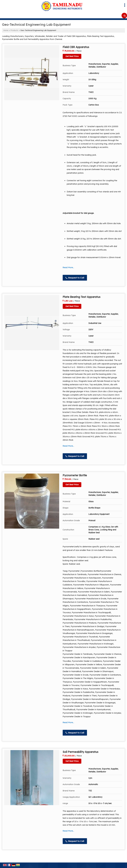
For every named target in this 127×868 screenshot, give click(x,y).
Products (14, 30)
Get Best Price (72, 56)
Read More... (68, 267)
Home (6, 30)
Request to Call (75, 278)
